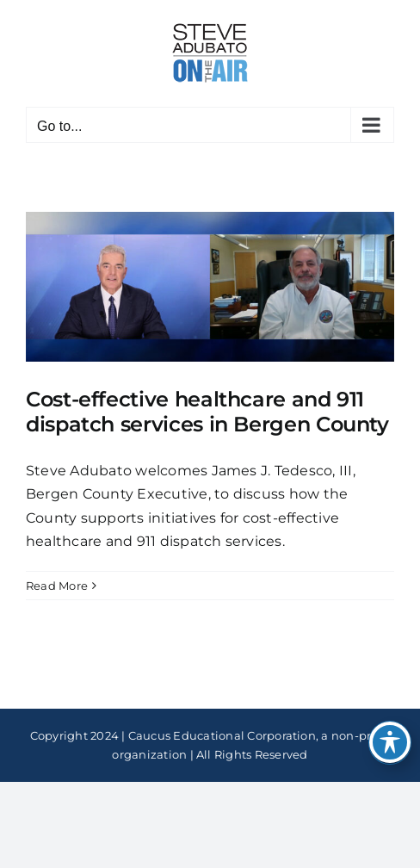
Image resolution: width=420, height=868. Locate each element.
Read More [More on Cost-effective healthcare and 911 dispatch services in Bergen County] (57, 586)
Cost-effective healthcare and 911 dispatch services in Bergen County (207, 412)
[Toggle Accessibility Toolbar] (390, 742)
